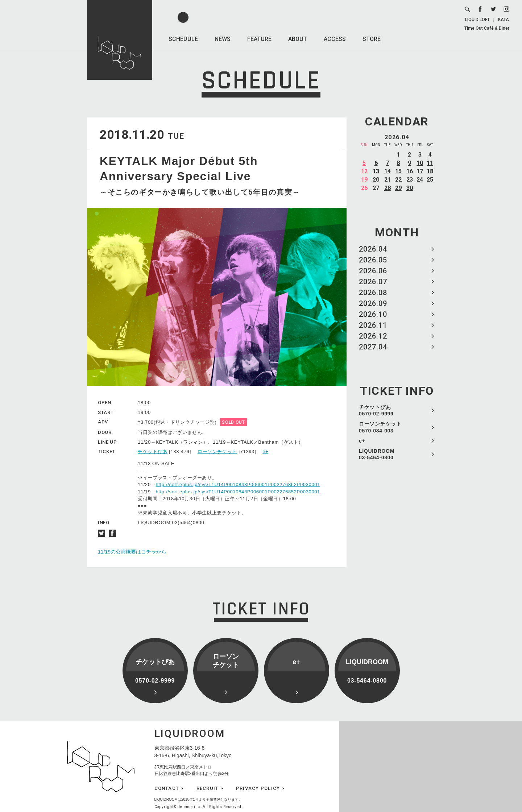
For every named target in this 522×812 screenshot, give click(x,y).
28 (388, 188)
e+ (362, 441)
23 (410, 180)
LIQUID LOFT (477, 20)
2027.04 (373, 347)
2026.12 (373, 336)
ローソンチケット (217, 451)
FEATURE (259, 39)
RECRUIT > (210, 788)
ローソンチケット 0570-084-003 (380, 427)
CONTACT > (169, 788)
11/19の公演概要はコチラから (132, 552)
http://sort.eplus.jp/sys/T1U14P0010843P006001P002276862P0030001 (238, 484)
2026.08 (373, 293)
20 (376, 180)
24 (420, 180)
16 (410, 171)
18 (430, 171)
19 (364, 180)
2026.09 (373, 303)
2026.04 (373, 249)
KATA (504, 20)
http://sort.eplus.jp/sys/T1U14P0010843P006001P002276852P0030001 (238, 492)
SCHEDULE (183, 39)
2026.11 (373, 325)
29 (398, 188)
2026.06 (373, 271)
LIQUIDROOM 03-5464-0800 (377, 454)
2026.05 (373, 260)
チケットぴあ (153, 451)
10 (420, 163)
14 (388, 171)
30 (410, 188)
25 (430, 180)
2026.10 (373, 314)
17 (420, 171)
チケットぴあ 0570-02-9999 (376, 410)
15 (398, 171)
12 (364, 171)
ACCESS (335, 39)
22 (398, 180)
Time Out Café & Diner (487, 28)
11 (430, 163)
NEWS (223, 39)
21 (388, 180)
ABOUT (298, 39)
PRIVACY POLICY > (260, 788)
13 (376, 171)
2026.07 (373, 282)
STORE (372, 39)
